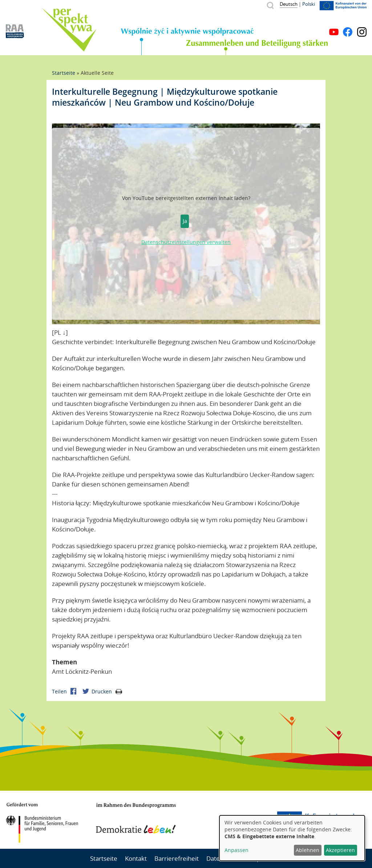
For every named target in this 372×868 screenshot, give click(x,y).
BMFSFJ (42, 823)
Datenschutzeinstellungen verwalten (186, 242)
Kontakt (136, 858)
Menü (362, 21)
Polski (309, 4)
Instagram (362, 32)
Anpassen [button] (236, 850)
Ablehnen (308, 850)
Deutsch (289, 4)
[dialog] (292, 838)
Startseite (64, 73)
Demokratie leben (136, 818)
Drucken (107, 691)
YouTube (334, 32)
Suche (270, 5)
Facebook (348, 32)
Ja (185, 221)
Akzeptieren (340, 850)
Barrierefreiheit (177, 858)
